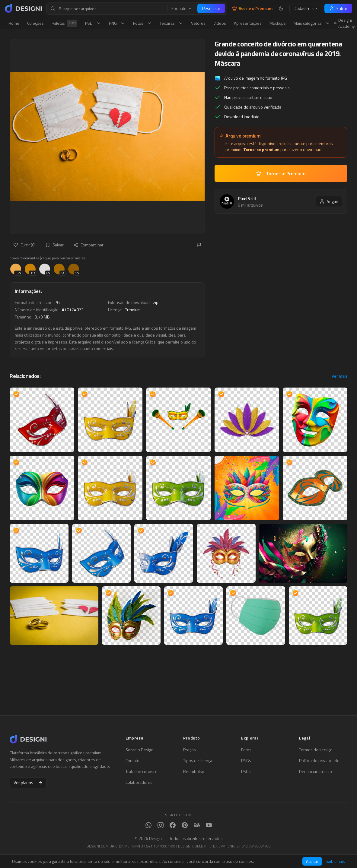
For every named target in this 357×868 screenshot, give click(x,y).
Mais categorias (312, 23)
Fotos (142, 23)
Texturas (171, 23)
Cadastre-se (306, 8)
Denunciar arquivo (316, 771)
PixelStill (247, 198)
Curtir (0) (24, 245)
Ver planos (28, 782)
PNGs (246, 761)
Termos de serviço (316, 750)
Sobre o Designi (140, 750)
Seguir (329, 201)
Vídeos (220, 23)
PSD (93, 23)
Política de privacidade (319, 761)
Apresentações (248, 23)
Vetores (198, 23)
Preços (190, 750)
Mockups (278, 23)
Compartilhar (88, 245)
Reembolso (194, 771)
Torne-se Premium (281, 173)
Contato (132, 761)
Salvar (54, 245)
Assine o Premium (252, 8)
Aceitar (312, 861)
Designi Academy (344, 23)
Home (14, 23)
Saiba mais (335, 861)
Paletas (64, 23)
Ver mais (339, 376)
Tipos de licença (198, 761)
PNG (117, 23)
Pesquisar (211, 8)
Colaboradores (139, 782)
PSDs (246, 771)
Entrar (338, 8)
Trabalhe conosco (142, 771)
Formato (182, 8)
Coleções (35, 23)
